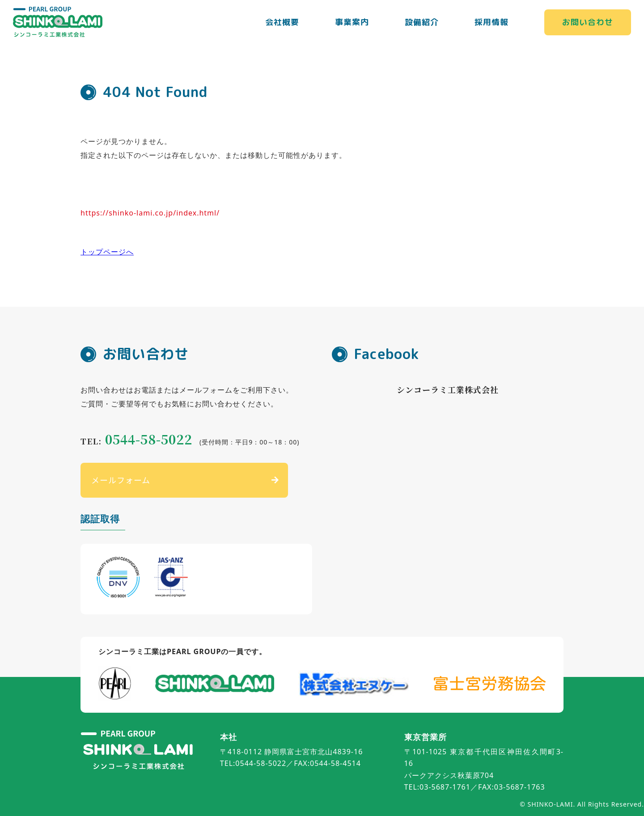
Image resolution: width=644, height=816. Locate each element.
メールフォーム (121, 480)
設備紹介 (422, 22)
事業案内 (352, 22)
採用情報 (491, 22)
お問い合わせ (588, 22)
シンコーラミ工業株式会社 (448, 389)
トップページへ (107, 252)
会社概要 (282, 22)
